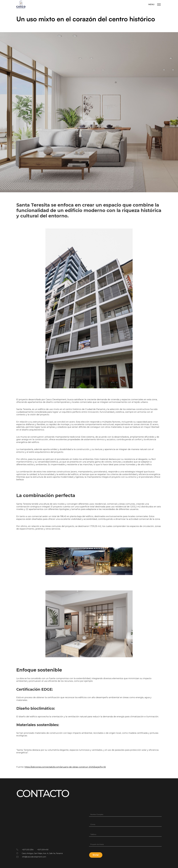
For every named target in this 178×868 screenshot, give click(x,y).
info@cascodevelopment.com (34, 857)
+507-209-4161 (43, 850)
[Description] (125, 844)
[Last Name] (125, 814)
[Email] (125, 824)
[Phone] (125, 834)
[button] (96, 855)
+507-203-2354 (28, 850)
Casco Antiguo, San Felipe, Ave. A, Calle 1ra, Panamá (42, 853)
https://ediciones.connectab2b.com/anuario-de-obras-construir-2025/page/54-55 (65, 767)
